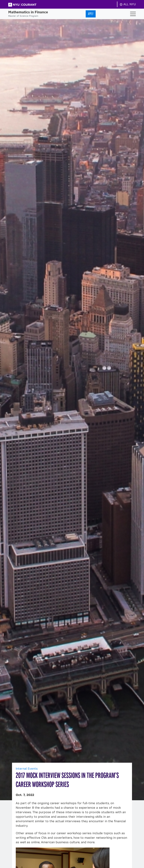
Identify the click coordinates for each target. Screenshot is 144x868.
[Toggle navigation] (133, 14)
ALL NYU (128, 4)
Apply (91, 14)
